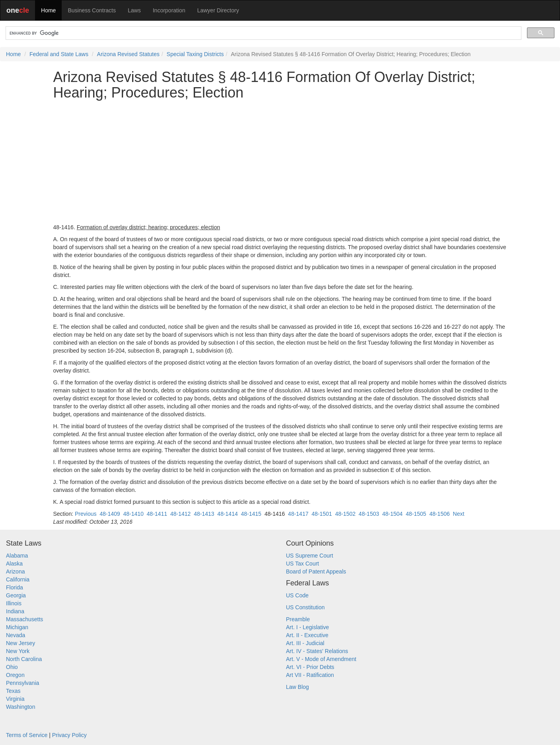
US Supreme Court (310, 556)
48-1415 (251, 514)
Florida (15, 587)
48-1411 (157, 514)
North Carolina (24, 659)
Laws (134, 10)
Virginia (15, 699)
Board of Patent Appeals (316, 571)
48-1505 (416, 514)
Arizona (15, 571)
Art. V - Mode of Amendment (321, 659)
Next (459, 514)
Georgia (16, 595)
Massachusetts (24, 619)
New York (18, 651)
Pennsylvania (22, 683)
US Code (298, 595)
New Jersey (20, 643)
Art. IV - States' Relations (317, 651)
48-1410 (133, 514)
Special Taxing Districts (195, 54)
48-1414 (227, 514)
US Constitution (305, 607)
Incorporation (169, 10)
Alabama (17, 556)
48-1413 (204, 514)
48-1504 (392, 514)
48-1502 (345, 514)
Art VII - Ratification (310, 675)
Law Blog (298, 687)
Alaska (14, 564)
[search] (263, 33)
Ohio (12, 667)
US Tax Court (303, 564)
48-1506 (440, 514)
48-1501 (322, 514)
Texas (13, 691)
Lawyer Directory (218, 10)
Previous (86, 514)
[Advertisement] (280, 162)
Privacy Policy (69, 735)
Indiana (15, 611)
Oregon (15, 675)
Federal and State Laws (59, 54)
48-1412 (180, 514)
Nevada (16, 635)
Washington (20, 707)
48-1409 (110, 514)
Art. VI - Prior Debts (310, 667)
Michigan (17, 627)
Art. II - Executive (307, 635)
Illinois (14, 603)
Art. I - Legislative (308, 627)
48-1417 (298, 514)
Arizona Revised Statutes (128, 54)
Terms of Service (27, 735)
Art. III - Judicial (305, 643)
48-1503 (369, 514)
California (18, 579)
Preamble (298, 619)
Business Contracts (92, 10)
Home (48, 10)
